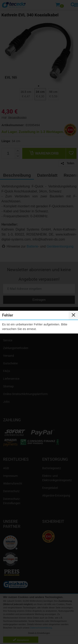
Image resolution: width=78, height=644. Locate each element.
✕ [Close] (73, 315)
